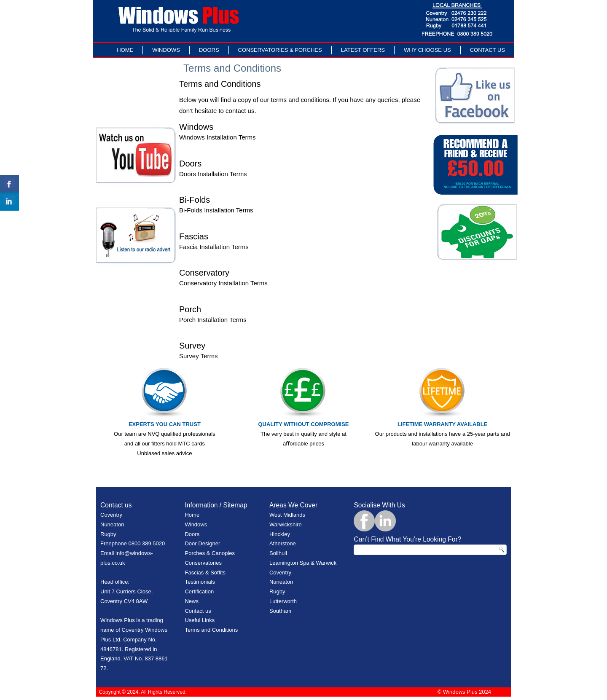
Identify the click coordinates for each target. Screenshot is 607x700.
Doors (209, 50)
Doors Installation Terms (213, 174)
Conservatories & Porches (280, 50)
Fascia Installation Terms (214, 247)
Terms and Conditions (211, 630)
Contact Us (487, 50)
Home (125, 50)
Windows (166, 50)
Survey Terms (198, 356)
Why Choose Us (427, 50)
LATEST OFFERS (363, 50)
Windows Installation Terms (217, 137)
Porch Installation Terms (213, 320)
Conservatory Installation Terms (223, 283)
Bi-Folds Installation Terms (216, 210)
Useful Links (200, 620)
